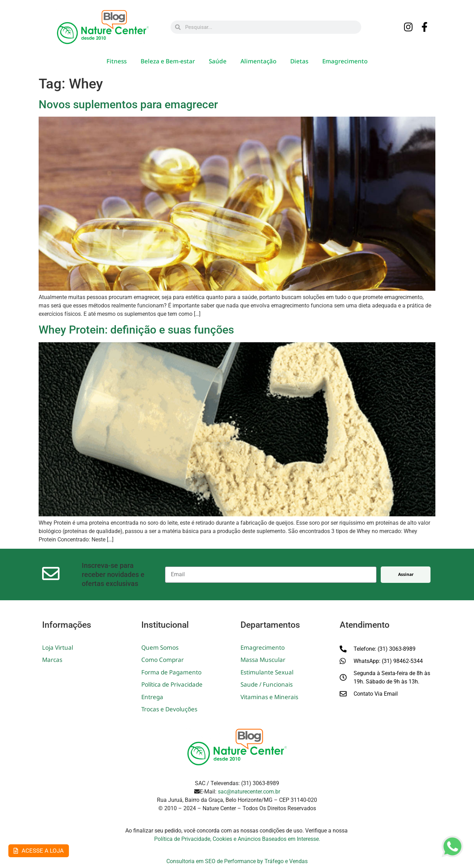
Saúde (218, 61)
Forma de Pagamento (171, 672)
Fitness (117, 61)
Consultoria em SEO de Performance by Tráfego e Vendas (237, 861)
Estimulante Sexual (267, 672)
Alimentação (258, 61)
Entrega (152, 697)
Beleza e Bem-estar (168, 61)
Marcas (52, 660)
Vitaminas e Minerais (269, 697)
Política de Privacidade (172, 684)
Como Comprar (163, 660)
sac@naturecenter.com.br (249, 792)
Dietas (299, 61)
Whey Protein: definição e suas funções (136, 330)
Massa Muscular (263, 660)
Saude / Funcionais (267, 684)
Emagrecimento (345, 61)
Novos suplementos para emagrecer (128, 104)
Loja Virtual (58, 647)
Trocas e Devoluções (169, 709)
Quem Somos (160, 647)
